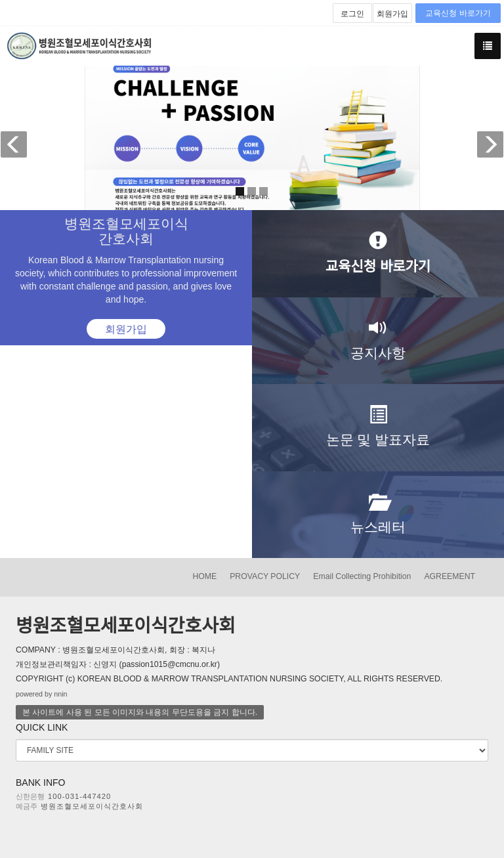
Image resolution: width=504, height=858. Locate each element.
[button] (18, 138)
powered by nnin (42, 694)
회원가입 (392, 14)
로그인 (352, 14)
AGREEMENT (450, 576)
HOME (204, 576)
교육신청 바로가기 (458, 13)
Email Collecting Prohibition (362, 576)
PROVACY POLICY (265, 576)
